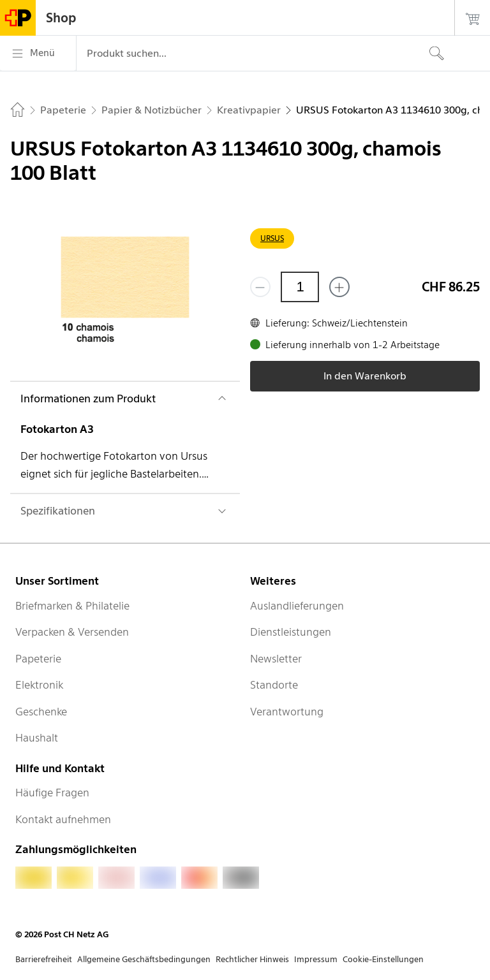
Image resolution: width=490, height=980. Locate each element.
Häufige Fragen (52, 793)
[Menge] (300, 287)
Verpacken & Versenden (72, 632)
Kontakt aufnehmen (63, 819)
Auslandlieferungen (297, 606)
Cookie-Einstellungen (383, 959)
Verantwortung (287, 712)
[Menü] (38, 54)
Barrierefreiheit (44, 959)
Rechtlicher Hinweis (252, 959)
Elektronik (39, 685)
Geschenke (41, 712)
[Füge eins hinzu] (339, 287)
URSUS (272, 238)
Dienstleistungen (291, 632)
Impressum (316, 959)
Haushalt (37, 738)
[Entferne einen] (260, 287)
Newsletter (276, 659)
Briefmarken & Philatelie (72, 606)
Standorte (274, 685)
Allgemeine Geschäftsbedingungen (144, 959)
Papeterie (38, 659)
